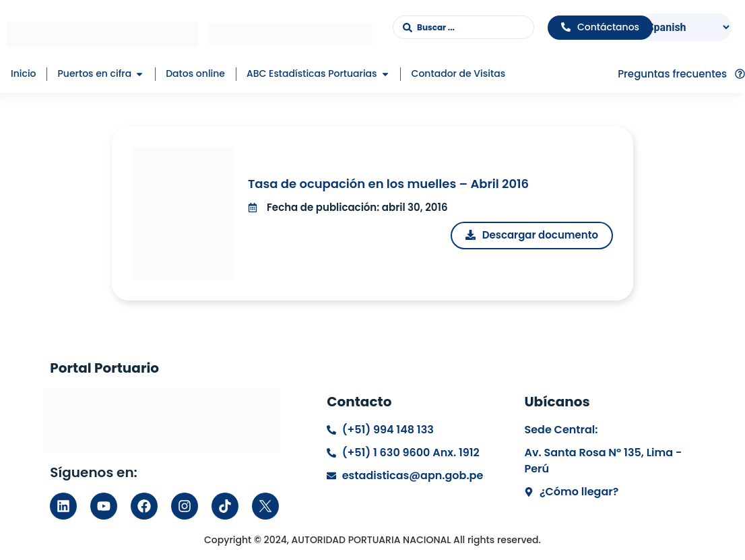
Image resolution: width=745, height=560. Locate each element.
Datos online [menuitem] (195, 73)
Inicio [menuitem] (24, 73)
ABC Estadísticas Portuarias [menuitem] (312, 73)
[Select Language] (685, 27)
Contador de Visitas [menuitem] (459, 73)
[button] (139, 74)
